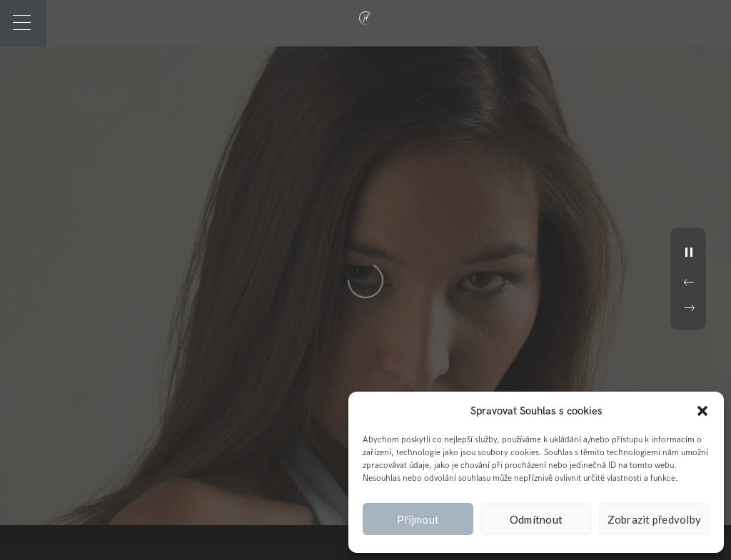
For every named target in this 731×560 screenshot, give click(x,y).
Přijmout (418, 519)
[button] (702, 411)
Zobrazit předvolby (655, 519)
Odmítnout (536, 519)
